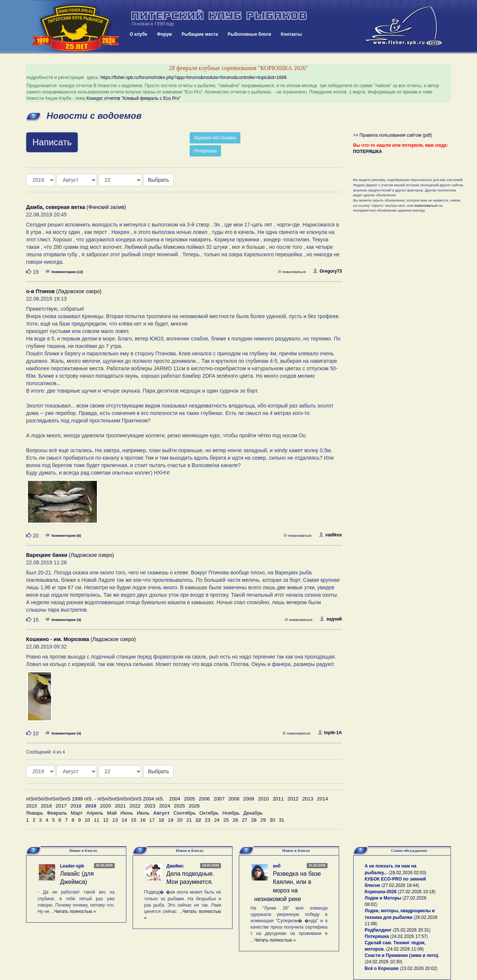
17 (152, 820)
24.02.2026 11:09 (405, 949)
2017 (61, 806)
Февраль (57, 813)
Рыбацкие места (200, 34)
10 (87, 820)
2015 (32, 806)
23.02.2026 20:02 (419, 968)
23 (208, 820)
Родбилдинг (378, 930)
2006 (204, 799)
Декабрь (253, 813)
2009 (249, 799)
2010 (263, 799)
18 (161, 820)
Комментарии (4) (63, 620)
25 (226, 820)
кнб (277, 866)
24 (217, 820)
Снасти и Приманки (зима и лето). (402, 955)
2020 (105, 806)
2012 (293, 799)
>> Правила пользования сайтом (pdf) (393, 135)
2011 (278, 799)
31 (282, 820)
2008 (234, 799)
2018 (76, 806)
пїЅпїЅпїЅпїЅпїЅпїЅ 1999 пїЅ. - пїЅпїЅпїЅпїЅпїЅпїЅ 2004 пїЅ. (95, 799)
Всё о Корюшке (382, 968)
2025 (180, 806)
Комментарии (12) (64, 272)
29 (263, 820)
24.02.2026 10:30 (384, 962)
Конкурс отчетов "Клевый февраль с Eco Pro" (134, 98)
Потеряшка (205, 151)
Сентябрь (184, 813)
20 (180, 820)
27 (245, 820)
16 (143, 820)
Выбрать (158, 180)
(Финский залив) (76, 207)
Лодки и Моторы (383, 898)
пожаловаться (292, 272)
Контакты (292, 34)
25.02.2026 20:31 (412, 930)
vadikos (331, 535)
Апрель (95, 813)
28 (254, 820)
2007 (219, 799)
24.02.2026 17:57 (409, 936)
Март (77, 813)
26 (235, 820)
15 (134, 820)
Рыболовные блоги (249, 34)
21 (189, 820)
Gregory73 (327, 271)
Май (112, 813)
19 (170, 820)
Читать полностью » (75, 911)
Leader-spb (72, 866)
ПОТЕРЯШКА (368, 152)
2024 (165, 806)
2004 (175, 799)
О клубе (138, 34)
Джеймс (175, 866)
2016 (47, 806)
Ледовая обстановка (215, 138)
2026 (194, 806)
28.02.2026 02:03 (407, 873)
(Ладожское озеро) (64, 291)
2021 (120, 806)
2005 (190, 799)
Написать (52, 142)
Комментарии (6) (63, 535)
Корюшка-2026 (381, 892)
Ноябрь (231, 813)
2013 (308, 799)
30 (272, 820)
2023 (150, 806)
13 (115, 820)
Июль (143, 813)
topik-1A (330, 733)
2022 (135, 806)
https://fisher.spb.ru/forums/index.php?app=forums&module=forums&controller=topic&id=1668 (194, 77)
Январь (35, 813)
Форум (164, 34)
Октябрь (209, 813)
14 (124, 820)
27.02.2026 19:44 (400, 885)
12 (106, 820)
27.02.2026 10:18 (416, 892)
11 (97, 820)
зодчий (331, 619)
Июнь (127, 813)
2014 (323, 799)
